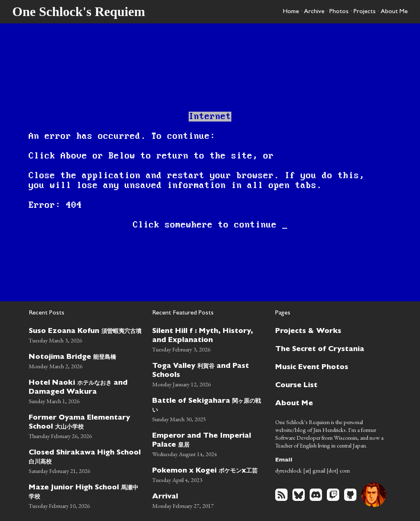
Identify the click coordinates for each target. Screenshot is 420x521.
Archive (314, 12)
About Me (394, 12)
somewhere (189, 225)
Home (291, 12)
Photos (339, 12)
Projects (365, 12)
